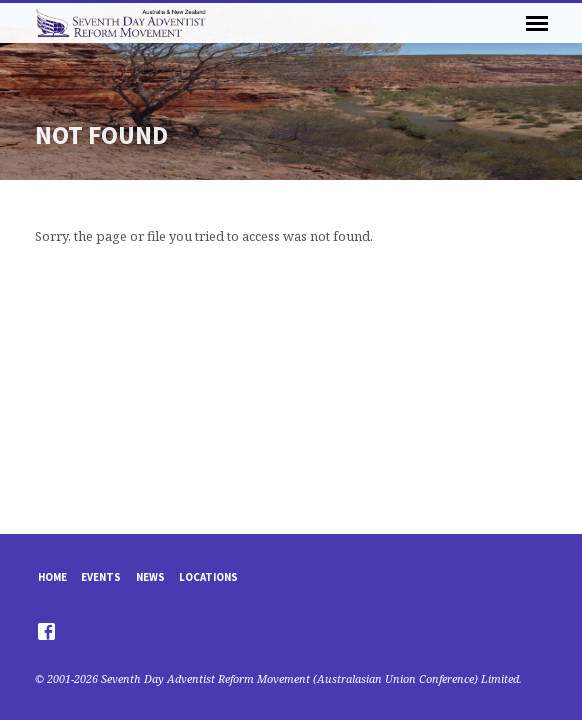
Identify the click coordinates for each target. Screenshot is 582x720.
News (150, 577)
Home (52, 577)
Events (101, 577)
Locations (208, 577)
